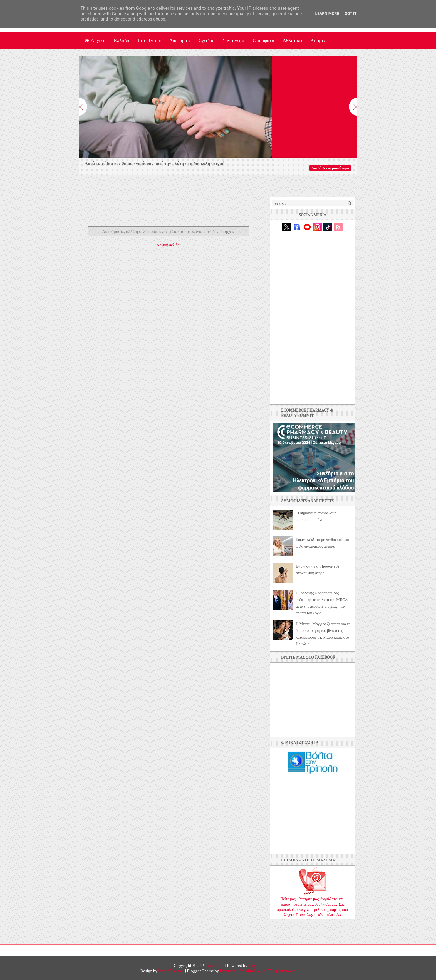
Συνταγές (233, 40)
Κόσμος (318, 40)
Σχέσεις (206, 40)
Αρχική (95, 40)
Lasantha (228, 971)
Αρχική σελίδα (168, 245)
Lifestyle (149, 40)
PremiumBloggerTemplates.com (267, 971)
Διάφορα (180, 40)
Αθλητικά (292, 40)
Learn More (327, 14)
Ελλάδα (122, 40)
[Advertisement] (172, 209)
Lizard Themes (171, 971)
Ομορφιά (263, 40)
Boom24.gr (215, 965)
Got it (350, 14)
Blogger (255, 965)
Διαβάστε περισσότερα (330, 168)
